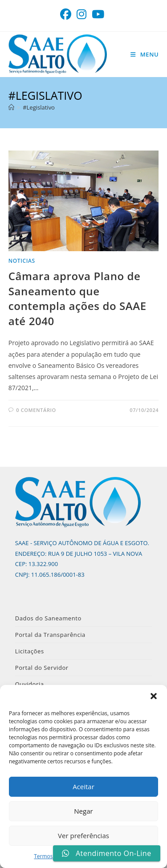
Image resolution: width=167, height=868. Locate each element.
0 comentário (36, 410)
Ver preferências (83, 835)
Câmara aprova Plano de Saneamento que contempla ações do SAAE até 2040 (77, 298)
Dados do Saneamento (48, 618)
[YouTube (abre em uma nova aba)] (98, 14)
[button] (154, 696)
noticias (22, 261)
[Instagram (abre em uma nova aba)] (81, 14)
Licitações (30, 651)
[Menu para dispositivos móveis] (145, 54)
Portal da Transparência (50, 635)
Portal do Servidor (42, 668)
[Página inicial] (11, 107)
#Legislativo (39, 107)
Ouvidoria (30, 684)
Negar (83, 811)
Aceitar (83, 786)
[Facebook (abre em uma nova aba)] (67, 14)
